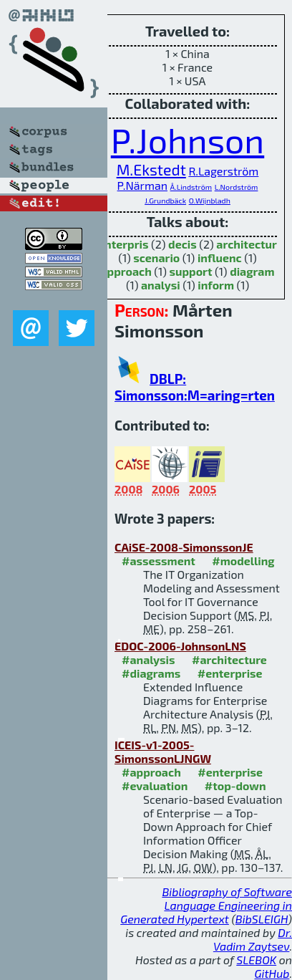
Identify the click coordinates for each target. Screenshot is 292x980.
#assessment (159, 561)
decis (182, 244)
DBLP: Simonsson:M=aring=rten (195, 387)
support (190, 271)
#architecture (229, 659)
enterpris (123, 244)
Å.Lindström (191, 187)
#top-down (235, 786)
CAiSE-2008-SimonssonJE (184, 547)
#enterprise (230, 673)
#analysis (149, 659)
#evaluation (155, 786)
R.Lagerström (223, 171)
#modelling (243, 561)
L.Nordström (237, 187)
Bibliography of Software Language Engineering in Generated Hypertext (206, 905)
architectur (247, 244)
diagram (252, 271)
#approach (151, 772)
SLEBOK (256, 960)
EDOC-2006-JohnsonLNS (180, 646)
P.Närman (142, 185)
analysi (161, 285)
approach (126, 271)
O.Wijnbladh (210, 200)
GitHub (272, 973)
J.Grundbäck (165, 200)
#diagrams (151, 673)
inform (216, 285)
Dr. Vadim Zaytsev (253, 939)
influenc (220, 258)
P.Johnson (188, 140)
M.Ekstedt (151, 169)
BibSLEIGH (262, 919)
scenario (156, 258)
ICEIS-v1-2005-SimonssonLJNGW (163, 751)
